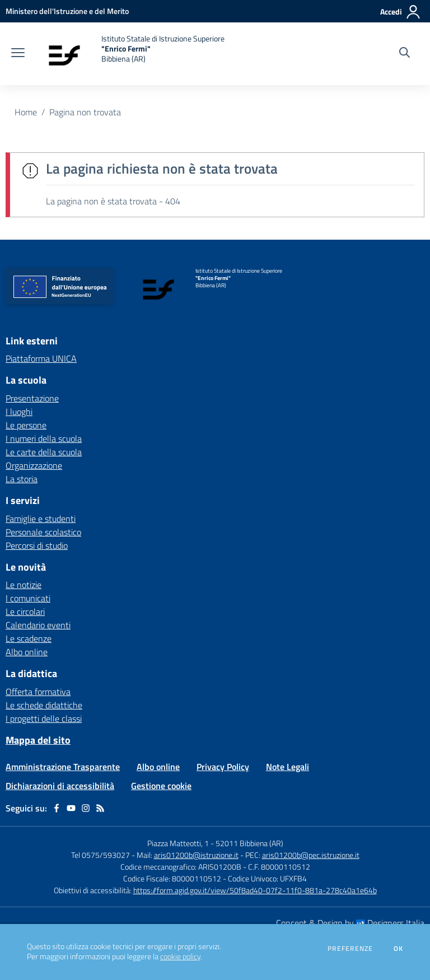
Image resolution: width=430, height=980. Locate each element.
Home (26, 112)
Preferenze (350, 949)
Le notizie (24, 585)
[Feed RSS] (100, 808)
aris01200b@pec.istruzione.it (311, 855)
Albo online (27, 652)
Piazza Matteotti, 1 (179, 843)
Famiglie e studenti (41, 519)
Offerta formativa (38, 692)
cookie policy (180, 956)
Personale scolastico (43, 532)
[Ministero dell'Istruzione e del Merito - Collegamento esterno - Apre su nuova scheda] (67, 11)
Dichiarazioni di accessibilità (60, 786)
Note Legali (288, 767)
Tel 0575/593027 (101, 855)
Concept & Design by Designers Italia (350, 923)
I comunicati (28, 598)
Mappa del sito (38, 740)
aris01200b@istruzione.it (196, 855)
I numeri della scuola (44, 438)
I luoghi (19, 412)
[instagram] (86, 808)
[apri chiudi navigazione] (18, 54)
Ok (399, 949)
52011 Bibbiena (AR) (249, 843)
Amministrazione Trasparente (63, 767)
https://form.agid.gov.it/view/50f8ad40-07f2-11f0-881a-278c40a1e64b (255, 890)
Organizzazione (34, 465)
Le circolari (25, 612)
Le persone (26, 425)
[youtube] (71, 808)
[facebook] (57, 808)
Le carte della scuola (44, 452)
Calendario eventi (38, 625)
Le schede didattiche (44, 705)
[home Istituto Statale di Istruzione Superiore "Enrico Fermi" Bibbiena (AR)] (130, 54)
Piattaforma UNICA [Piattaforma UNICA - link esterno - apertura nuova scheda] (41, 358)
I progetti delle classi (44, 718)
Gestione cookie (161, 786)
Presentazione (32, 398)
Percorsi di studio (37, 545)
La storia (22, 479)
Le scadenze (29, 638)
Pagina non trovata (85, 112)
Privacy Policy (223, 767)
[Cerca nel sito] (405, 54)
